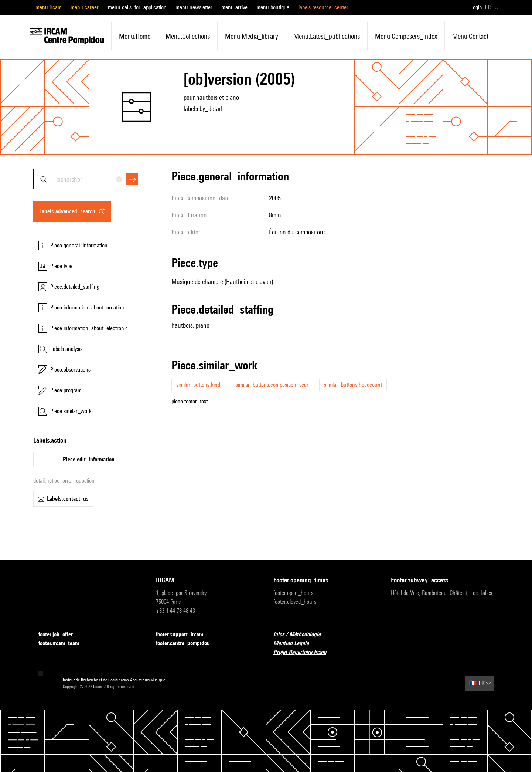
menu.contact (470, 36)
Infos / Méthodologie (301, 635)
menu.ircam (49, 7)
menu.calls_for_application (137, 7)
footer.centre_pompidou (187, 644)
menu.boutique (273, 7)
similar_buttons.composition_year (272, 385)
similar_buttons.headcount (353, 385)
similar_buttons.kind (198, 385)
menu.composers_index (406, 36)
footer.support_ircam (184, 635)
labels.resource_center (323, 7)
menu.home (135, 36)
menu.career (85, 7)
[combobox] (89, 179)
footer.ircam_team (63, 644)
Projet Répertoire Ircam (304, 652)
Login (476, 7)
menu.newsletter (194, 7)
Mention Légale (296, 644)
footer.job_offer (60, 635)
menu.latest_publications (327, 36)
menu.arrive (234, 7)
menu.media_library (252, 36)
